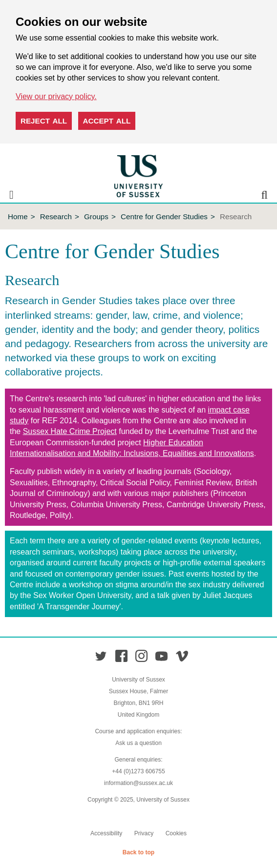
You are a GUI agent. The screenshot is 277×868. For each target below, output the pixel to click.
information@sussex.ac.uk (138, 783)
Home (18, 217)
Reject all (44, 121)
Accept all (107, 121)
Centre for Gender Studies (164, 217)
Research (56, 217)
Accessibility (106, 833)
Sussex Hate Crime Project (70, 431)
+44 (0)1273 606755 (138, 771)
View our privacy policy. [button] (56, 96)
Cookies (176, 833)
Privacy (144, 833)
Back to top (138, 852)
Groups (96, 217)
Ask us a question (138, 743)
